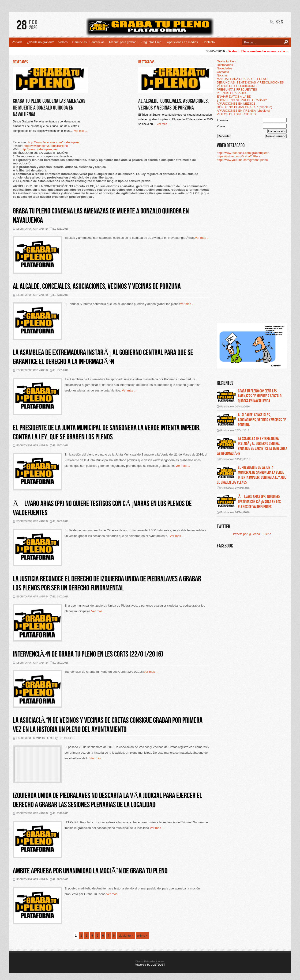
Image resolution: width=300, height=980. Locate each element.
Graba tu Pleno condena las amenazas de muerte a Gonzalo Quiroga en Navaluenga (49, 108)
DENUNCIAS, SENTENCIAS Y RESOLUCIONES (250, 82)
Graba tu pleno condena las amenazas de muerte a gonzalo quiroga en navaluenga (260, 396)
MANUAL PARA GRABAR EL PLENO (242, 79)
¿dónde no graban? (40, 42)
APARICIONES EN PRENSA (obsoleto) (243, 111)
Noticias (222, 75)
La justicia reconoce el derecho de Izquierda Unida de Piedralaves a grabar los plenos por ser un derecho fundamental (107, 584)
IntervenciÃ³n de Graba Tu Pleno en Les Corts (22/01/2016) (88, 654)
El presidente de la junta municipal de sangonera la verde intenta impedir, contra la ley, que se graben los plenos (251, 475)
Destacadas (225, 65)
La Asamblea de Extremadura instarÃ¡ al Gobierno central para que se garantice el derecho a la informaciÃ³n (103, 357)
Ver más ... (80, 131)
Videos (63, 42)
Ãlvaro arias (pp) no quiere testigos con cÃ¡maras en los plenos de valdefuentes (259, 502)
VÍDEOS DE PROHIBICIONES (238, 86)
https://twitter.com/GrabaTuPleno (46, 146)
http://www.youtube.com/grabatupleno (242, 160)
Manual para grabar (122, 42)
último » (142, 936)
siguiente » (126, 936)
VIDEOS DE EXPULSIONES (236, 114)
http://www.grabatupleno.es (39, 149)
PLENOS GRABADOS (232, 93)
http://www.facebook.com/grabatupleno (54, 142)
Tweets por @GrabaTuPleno (252, 534)
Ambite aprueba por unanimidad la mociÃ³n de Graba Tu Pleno (90, 871)
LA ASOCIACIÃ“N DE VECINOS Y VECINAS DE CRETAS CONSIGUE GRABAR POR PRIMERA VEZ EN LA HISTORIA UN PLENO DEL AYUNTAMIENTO (108, 725)
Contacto (209, 42)
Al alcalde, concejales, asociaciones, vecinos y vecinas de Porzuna (173, 104)
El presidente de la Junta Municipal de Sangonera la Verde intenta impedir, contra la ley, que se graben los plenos (107, 433)
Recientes (225, 383)
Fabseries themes (154, 961)
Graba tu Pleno (227, 61)
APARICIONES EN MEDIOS (236, 104)
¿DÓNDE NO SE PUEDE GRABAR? (242, 100)
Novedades (225, 68)
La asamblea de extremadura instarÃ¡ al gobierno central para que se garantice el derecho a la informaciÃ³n (252, 446)
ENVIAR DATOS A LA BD (234, 97)
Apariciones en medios (183, 42)
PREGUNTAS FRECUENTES (237, 89)
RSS (280, 22)
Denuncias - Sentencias (88, 42)
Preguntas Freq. (151, 42)
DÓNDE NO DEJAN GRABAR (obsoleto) (244, 107)
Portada (17, 42)
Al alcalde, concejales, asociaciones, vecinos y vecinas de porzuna (262, 420)
